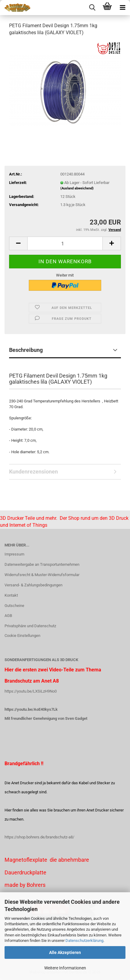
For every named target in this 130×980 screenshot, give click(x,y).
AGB (8, 616)
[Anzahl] (65, 243)
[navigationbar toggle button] (122, 8)
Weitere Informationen (65, 968)
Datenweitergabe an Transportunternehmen (42, 564)
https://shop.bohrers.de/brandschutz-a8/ (39, 837)
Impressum (14, 554)
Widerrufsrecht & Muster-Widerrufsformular (42, 575)
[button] (18, 243)
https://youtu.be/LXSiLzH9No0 (31, 691)
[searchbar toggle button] (92, 8)
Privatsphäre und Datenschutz (30, 626)
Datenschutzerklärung (84, 941)
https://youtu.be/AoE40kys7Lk (31, 709)
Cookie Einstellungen (22, 636)
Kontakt (11, 595)
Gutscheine (14, 606)
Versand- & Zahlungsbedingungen (33, 585)
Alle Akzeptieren (65, 952)
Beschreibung (26, 350)
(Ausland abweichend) (77, 188)
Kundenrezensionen (33, 472)
